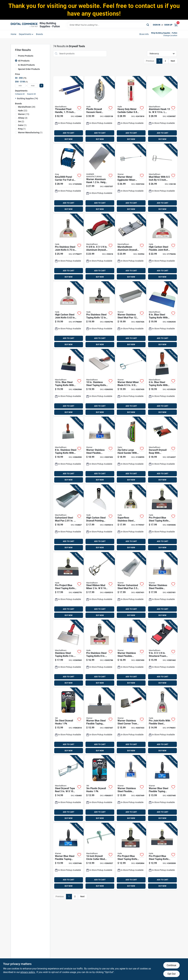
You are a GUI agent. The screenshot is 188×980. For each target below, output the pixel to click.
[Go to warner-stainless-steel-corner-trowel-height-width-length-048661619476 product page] (131, 721)
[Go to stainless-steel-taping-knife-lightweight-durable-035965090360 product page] (68, 653)
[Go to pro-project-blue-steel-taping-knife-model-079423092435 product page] (68, 586)
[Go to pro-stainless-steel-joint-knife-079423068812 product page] (68, 247)
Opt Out (171, 974)
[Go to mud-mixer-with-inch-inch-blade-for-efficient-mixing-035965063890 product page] (162, 178)
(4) (23, 118)
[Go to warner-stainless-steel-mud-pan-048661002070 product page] (131, 315)
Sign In (157, 25)
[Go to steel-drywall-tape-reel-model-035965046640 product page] (68, 789)
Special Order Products (29, 69)
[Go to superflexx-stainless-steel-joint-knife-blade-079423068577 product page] (131, 518)
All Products (24, 61)
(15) (24, 114)
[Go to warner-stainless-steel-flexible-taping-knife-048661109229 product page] (100, 450)
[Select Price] (41, 86)
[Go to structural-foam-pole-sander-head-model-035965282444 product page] (162, 653)
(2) (21, 121)
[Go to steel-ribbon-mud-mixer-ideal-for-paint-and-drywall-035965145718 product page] (100, 586)
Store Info (144, 34)
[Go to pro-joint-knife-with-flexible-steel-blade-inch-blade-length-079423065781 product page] (162, 721)
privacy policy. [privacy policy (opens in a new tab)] (28, 972)
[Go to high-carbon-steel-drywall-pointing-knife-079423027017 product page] (100, 518)
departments (25, 34)
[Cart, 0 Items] (176, 25)
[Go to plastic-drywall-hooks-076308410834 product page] (100, 789)
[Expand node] (16, 98)
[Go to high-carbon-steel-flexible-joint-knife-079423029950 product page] (162, 247)
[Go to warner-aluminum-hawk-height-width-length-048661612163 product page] (100, 178)
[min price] (20, 86)
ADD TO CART (69, 133)
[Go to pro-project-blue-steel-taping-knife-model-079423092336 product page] (162, 518)
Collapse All (20, 94)
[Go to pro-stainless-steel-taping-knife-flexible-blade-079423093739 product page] (100, 315)
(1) (22, 125)
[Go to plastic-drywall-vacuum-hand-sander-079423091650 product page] (100, 110)
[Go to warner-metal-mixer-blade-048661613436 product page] (131, 383)
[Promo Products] (16, 56)
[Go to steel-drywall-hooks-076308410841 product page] (68, 721)
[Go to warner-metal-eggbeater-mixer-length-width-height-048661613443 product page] (131, 178)
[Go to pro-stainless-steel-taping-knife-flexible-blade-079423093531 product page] (100, 653)
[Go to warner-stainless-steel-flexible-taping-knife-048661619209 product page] (162, 586)
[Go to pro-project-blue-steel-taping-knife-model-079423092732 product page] (162, 856)
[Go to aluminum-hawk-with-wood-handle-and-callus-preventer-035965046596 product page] (162, 110)
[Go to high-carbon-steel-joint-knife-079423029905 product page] (68, 315)
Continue (171, 965)
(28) (27, 107)
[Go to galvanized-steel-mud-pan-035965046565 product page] (68, 518)
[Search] (148, 25)
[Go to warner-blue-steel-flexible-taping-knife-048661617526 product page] (100, 721)
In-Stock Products (26, 65)
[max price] (33, 86)
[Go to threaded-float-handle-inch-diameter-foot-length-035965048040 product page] (68, 110)
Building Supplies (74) (28, 98)
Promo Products (26, 56)
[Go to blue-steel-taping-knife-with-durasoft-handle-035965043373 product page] (162, 315)
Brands (39, 34)
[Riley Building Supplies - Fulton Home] (24, 25)
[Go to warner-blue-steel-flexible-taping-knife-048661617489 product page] (162, 789)
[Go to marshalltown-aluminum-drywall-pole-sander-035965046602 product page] (131, 247)
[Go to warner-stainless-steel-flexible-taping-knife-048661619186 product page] (131, 653)
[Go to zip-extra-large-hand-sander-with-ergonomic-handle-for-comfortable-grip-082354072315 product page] (131, 450)
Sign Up (168, 25)
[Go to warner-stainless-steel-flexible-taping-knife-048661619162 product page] (131, 789)
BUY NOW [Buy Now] (69, 139)
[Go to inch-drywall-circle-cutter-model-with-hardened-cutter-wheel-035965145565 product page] (100, 856)
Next (173, 61)
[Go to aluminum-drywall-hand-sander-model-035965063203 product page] (100, 247)
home (14, 34)
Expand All (31, 94)
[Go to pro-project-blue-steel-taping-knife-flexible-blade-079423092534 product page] (131, 856)
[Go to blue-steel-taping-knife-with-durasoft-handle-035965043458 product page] (162, 383)
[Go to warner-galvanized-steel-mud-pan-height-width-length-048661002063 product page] (131, 586)
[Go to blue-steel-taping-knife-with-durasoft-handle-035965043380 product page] (68, 383)
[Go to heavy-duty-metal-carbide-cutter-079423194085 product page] (131, 110)
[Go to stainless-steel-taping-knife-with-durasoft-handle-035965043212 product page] (68, 450)
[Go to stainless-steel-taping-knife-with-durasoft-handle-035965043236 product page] (100, 383)
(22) (23, 111)
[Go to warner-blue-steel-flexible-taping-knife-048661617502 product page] (68, 856)
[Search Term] (109, 25)
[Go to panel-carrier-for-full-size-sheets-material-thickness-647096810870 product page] (68, 178)
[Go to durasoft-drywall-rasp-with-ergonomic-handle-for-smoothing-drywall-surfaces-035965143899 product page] (162, 450)
